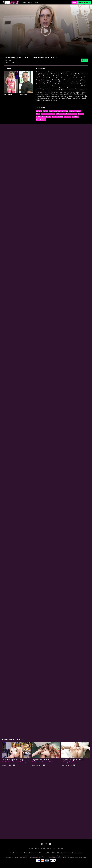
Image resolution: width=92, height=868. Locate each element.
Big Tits (46, 111)
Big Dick (78, 111)
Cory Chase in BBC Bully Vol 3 (42, 760)
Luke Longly (24, 94)
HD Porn (48, 117)
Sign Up (85, 60)
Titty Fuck (65, 111)
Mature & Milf (60, 114)
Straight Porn (40, 117)
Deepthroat (57, 111)
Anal (51, 111)
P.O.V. (38, 114)
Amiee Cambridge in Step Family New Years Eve (18, 760)
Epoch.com (14, 857)
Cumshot (81, 114)
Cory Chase (8, 94)
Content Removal (83, 857)
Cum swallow (45, 114)
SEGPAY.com (59, 857)
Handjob (60, 117)
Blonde (53, 114)
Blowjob (72, 111)
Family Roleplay (41, 119)
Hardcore (39, 111)
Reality (54, 117)
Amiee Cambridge (21, 762)
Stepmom (75, 117)
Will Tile (51, 762)
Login (74, 2)
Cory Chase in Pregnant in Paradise (73, 760)
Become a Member (84, 2)
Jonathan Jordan (44, 762)
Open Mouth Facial (71, 114)
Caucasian (68, 117)
